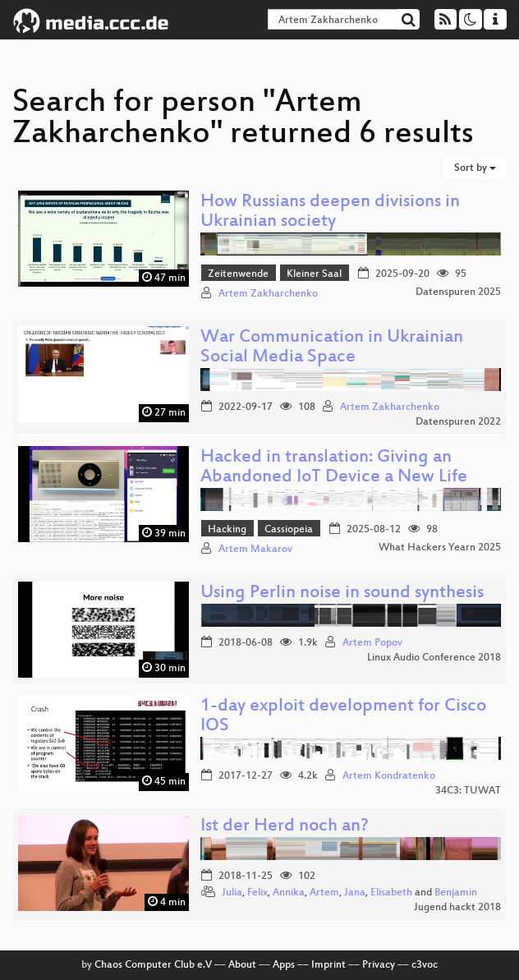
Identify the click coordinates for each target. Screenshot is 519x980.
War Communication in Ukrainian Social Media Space (332, 348)
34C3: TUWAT (468, 791)
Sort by (475, 168)
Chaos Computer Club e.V (153, 965)
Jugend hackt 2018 (457, 908)
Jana (355, 893)
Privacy (379, 965)
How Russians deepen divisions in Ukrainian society (330, 212)
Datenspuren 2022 (458, 422)
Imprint (328, 965)
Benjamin (456, 893)
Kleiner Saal (314, 274)
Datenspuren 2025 (458, 292)
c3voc (425, 965)
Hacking (227, 530)
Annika (289, 893)
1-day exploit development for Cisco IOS (343, 717)
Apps (284, 965)
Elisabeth (391, 893)
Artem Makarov (255, 550)
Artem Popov (372, 643)
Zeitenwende (238, 274)
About (242, 965)
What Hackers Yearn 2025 (440, 548)
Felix (257, 893)
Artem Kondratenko (389, 776)
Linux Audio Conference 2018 (434, 658)
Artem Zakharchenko (268, 294)
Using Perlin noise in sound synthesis (342, 594)
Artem (324, 893)
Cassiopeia (289, 530)
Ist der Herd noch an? (285, 827)
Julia (232, 893)
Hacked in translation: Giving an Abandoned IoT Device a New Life (334, 468)
